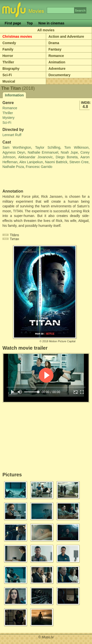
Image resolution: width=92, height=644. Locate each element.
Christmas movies (17, 36)
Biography (11, 69)
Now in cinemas (52, 23)
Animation (57, 62)
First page (13, 23)
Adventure (57, 69)
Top (30, 23)
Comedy (9, 43)
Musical (9, 81)
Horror (8, 56)
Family (8, 49)
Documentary (59, 75)
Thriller (8, 62)
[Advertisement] (31, 179)
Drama (54, 43)
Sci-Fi (7, 75)
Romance (56, 56)
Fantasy (55, 49)
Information (14, 95)
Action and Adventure (66, 36)
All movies (46, 30)
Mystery (8, 118)
